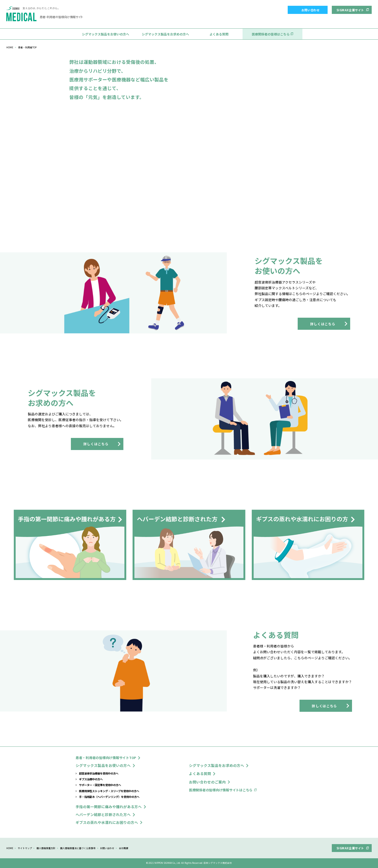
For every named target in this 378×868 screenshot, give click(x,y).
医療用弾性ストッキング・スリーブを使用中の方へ (109, 791)
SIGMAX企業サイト (350, 10)
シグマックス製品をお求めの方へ (165, 34)
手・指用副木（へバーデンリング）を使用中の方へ (109, 797)
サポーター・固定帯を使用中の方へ (100, 785)
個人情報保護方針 (46, 848)
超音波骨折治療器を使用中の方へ (99, 773)
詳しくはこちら (323, 324)
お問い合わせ (310, 10)
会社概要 (124, 848)
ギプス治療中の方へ (91, 779)
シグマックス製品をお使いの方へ (106, 34)
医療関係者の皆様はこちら (271, 34)
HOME (10, 47)
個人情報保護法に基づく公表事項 (78, 848)
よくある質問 (219, 34)
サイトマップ (25, 848)
